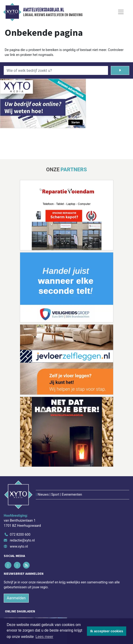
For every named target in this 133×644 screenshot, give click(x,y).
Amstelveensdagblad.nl (44, 10)
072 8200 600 (20, 535)
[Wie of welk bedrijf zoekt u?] (56, 70)
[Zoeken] (120, 70)
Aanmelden (16, 598)
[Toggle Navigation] (121, 12)
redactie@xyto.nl (22, 540)
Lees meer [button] (44, 637)
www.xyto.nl (19, 547)
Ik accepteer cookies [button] (107, 631)
